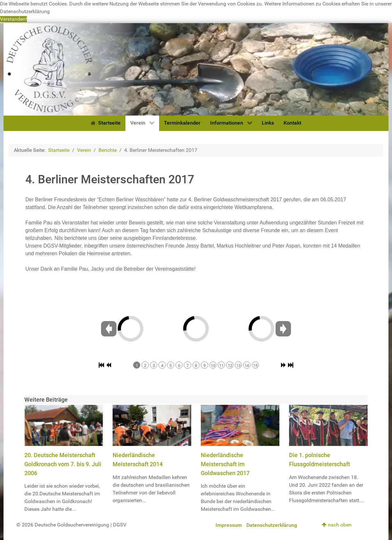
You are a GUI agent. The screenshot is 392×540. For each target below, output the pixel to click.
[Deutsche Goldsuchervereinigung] (196, 69)
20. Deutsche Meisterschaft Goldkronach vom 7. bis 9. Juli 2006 (63, 464)
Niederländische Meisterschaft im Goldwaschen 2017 (225, 464)
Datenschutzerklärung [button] (25, 11)
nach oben (337, 525)
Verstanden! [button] (13, 19)
